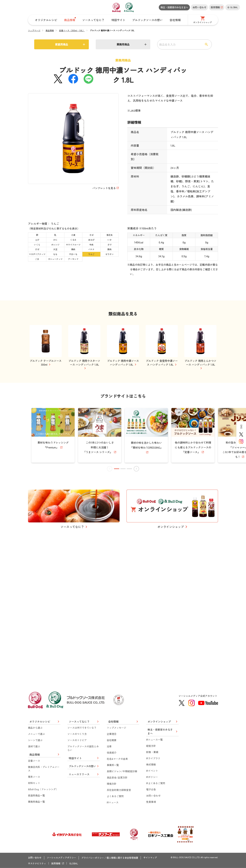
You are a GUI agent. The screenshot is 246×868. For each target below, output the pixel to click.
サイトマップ (158, 858)
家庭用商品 (61, 44)
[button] (117, 598)
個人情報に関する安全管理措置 (129, 858)
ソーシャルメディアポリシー (64, 858)
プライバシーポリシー (97, 858)
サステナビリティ (38, 863)
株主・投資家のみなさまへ (174, 7)
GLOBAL (76, 863)
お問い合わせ (199, 7)
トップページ (34, 30)
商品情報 (50, 30)
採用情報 (58, 863)
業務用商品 (123, 44)
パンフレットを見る (103, 188)
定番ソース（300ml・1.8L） (72, 30)
